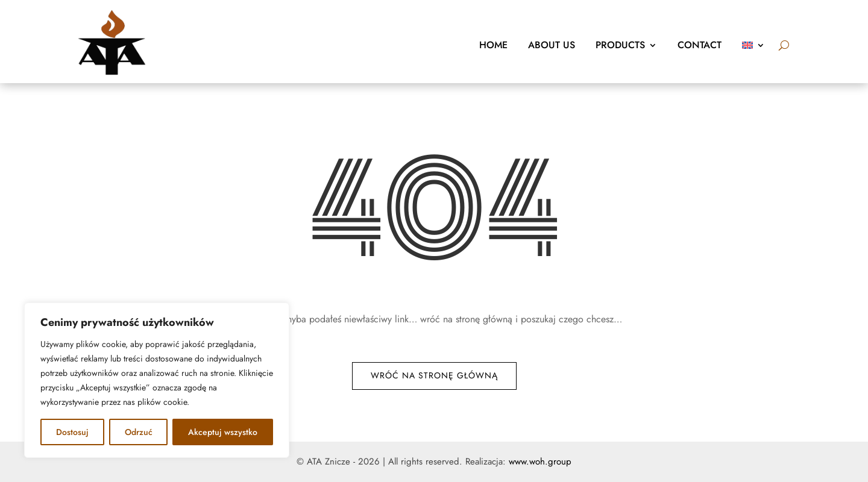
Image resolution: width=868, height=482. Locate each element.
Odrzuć (139, 432)
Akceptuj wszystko (223, 432)
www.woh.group (540, 462)
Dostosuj (72, 432)
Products (620, 45)
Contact (700, 45)
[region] (157, 380)
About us (552, 45)
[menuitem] (753, 45)
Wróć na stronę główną (434, 375)
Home (493, 45)
